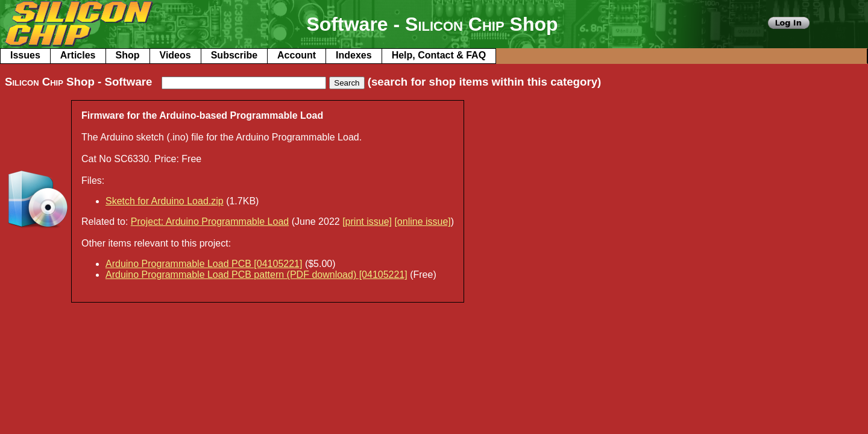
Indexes (354, 55)
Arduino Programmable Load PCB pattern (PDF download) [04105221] (256, 275)
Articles (78, 55)
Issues (25, 55)
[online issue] (422, 222)
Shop (128, 55)
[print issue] (367, 222)
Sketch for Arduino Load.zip (165, 201)
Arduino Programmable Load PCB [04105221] (204, 264)
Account (297, 55)
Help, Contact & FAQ (439, 55)
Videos (175, 55)
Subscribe (234, 55)
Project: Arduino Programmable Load (210, 222)
